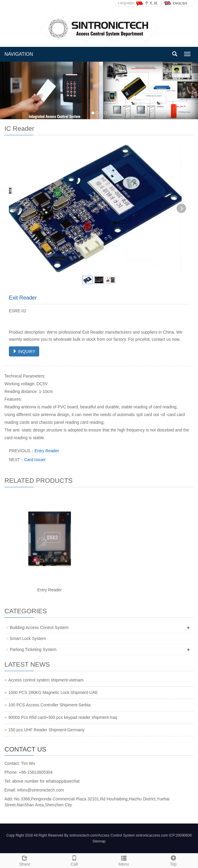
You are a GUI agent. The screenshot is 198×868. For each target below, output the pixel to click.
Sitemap (99, 841)
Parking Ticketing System (33, 649)
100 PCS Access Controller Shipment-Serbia (49, 705)
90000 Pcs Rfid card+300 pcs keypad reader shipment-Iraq (63, 717)
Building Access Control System (39, 627)
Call (74, 860)
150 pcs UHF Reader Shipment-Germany (46, 730)
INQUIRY (24, 351)
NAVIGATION (19, 54)
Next (181, 208)
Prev (17, 208)
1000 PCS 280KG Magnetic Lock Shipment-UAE (53, 692)
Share (25, 860)
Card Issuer (35, 460)
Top (173, 860)
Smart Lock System (28, 638)
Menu (124, 860)
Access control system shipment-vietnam (46, 680)
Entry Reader (47, 451)
